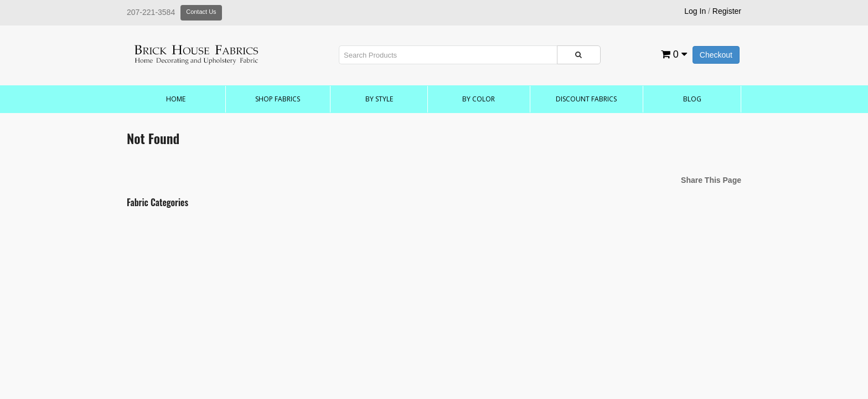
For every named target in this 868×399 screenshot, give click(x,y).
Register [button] (727, 11)
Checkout (716, 55)
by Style (379, 99)
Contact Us (201, 12)
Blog (692, 99)
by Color (479, 99)
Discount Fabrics (586, 99)
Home (176, 99)
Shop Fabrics (278, 99)
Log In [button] (695, 11)
